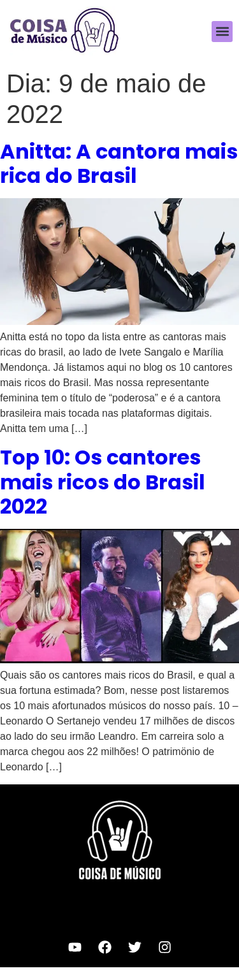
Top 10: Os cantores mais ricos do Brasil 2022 (103, 482)
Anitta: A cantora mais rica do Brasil (119, 163)
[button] (222, 32)
